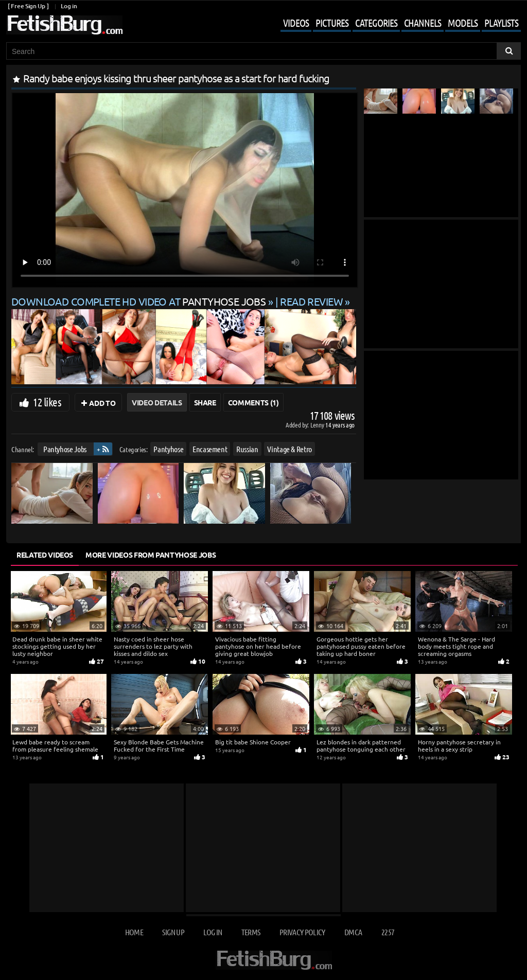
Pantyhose (168, 449)
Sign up (173, 932)
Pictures (332, 23)
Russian (247, 449)
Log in (69, 6)
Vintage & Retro (289, 449)
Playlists (501, 23)
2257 (388, 932)
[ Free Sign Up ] (28, 6)
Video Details (157, 402)
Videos (296, 23)
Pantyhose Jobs (65, 449)
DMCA (353, 932)
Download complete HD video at (140, 301)
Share (205, 402)
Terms (251, 932)
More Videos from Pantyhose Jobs (151, 555)
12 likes (47, 402)
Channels (423, 23)
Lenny (318, 425)
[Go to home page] (64, 25)
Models (463, 23)
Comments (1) (253, 402)
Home (134, 932)
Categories (376, 23)
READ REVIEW (311, 301)
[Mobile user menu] (393, 24)
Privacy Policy (302, 932)
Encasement (210, 449)
